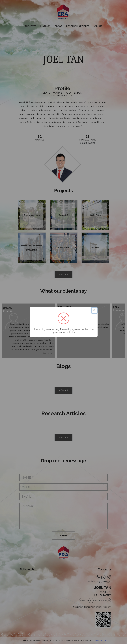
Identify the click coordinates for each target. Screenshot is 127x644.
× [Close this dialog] (94, 310)
